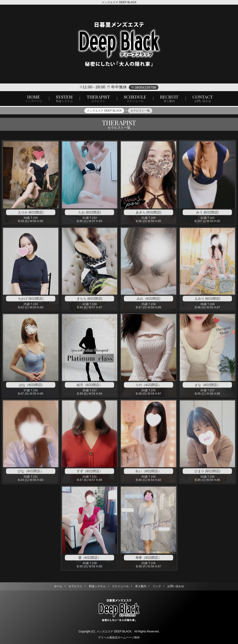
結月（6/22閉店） (90, 387)
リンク (157, 586)
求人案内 (141, 586)
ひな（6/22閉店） (31, 473)
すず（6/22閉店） (90, 473)
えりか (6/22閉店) (31, 214)
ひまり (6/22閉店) (207, 473)
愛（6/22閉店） (90, 560)
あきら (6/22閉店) (149, 214)
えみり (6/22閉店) (207, 301)
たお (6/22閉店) (89, 214)
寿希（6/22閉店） (148, 560)
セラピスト (76, 586)
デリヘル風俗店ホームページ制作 (119, 638)
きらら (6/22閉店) (89, 301)
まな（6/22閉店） (207, 387)
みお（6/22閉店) (149, 301)
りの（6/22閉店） (148, 387)
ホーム (58, 586)
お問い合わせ (176, 586)
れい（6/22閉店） (148, 473)
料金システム (97, 586)
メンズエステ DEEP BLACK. (114, 631)
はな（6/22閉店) (31, 387)
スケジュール (120, 586)
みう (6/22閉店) (207, 214)
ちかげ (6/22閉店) (31, 301)
